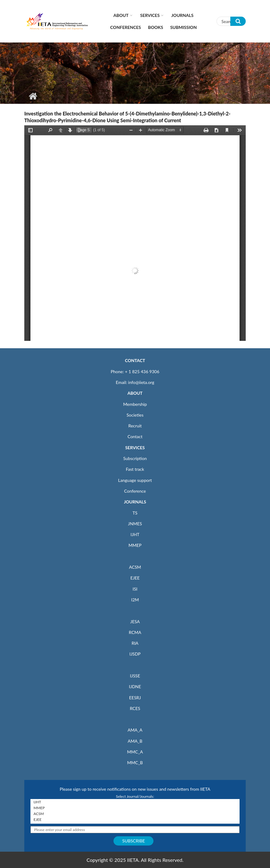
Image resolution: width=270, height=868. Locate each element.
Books (155, 27)
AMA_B (135, 741)
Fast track (135, 469)
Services (150, 15)
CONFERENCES (125, 27)
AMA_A (135, 730)
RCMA (135, 632)
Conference (135, 491)
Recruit (135, 426)
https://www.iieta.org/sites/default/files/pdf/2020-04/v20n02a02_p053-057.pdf (135, 233)
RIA (135, 643)
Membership (135, 404)
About (121, 15)
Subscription (135, 458)
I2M (135, 600)
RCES (135, 708)
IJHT (135, 534)
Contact (135, 436)
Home (33, 96)
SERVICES (135, 448)
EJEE (135, 578)
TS (135, 513)
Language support (135, 480)
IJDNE (135, 686)
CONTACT (135, 360)
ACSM (135, 567)
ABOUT (135, 393)
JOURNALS (135, 502)
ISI (135, 589)
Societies (135, 415)
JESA (135, 622)
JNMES (135, 524)
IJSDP (135, 654)
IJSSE (135, 676)
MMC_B (135, 763)
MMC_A (135, 752)
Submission (183, 27)
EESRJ (135, 698)
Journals (182, 15)
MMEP (135, 545)
